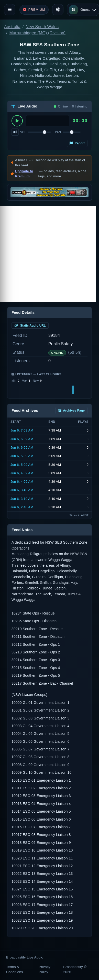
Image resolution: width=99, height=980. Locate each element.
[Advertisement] (48, 254)
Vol (23, 132)
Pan (58, 132)
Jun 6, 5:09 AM (22, 465)
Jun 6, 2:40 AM (22, 507)
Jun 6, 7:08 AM (22, 430)
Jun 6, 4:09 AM (22, 482)
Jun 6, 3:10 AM (22, 499)
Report (77, 143)
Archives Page (71, 411)
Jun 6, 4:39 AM (22, 473)
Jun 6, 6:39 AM (22, 439)
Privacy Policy (45, 969)
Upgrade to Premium (24, 174)
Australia (12, 27)
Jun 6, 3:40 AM (22, 490)
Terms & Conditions (15, 969)
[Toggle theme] (58, 10)
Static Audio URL (30, 326)
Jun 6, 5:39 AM (22, 456)
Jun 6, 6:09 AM (22, 448)
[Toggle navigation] (10, 10)
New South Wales (42, 27)
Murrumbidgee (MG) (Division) (38, 33)
